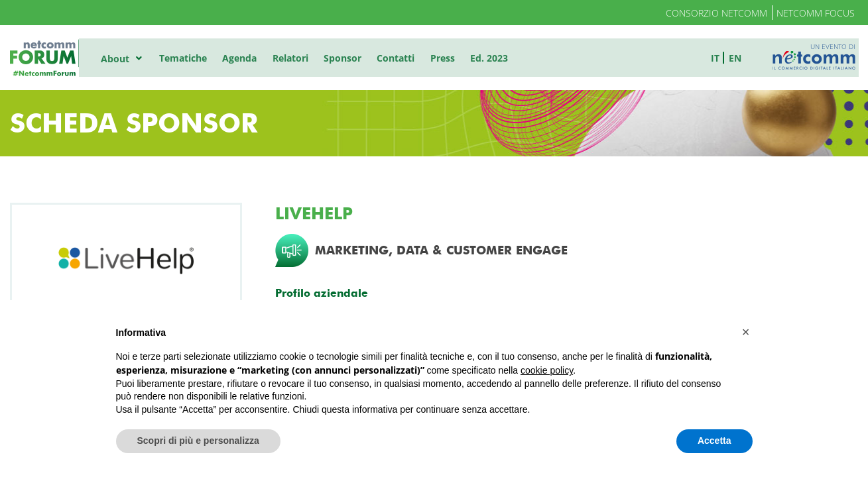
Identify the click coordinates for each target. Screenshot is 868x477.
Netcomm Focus (816, 13)
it (718, 57)
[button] (746, 332)
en (738, 57)
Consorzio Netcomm (716, 13)
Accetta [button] (714, 441)
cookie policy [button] (547, 370)
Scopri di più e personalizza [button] (198, 441)
